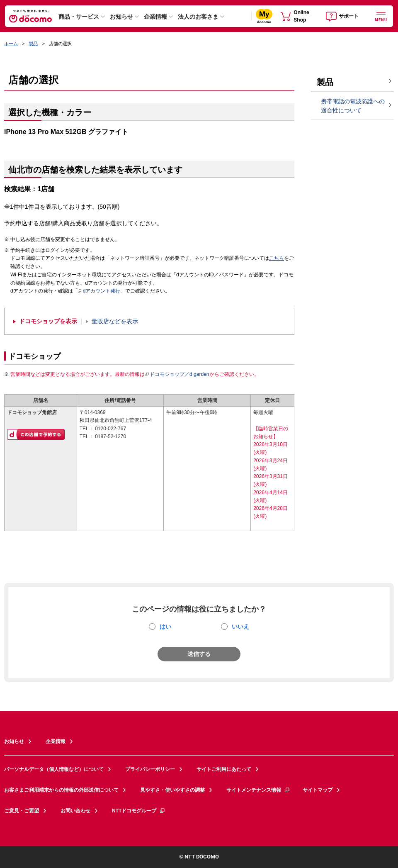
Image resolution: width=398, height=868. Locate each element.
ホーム (11, 44)
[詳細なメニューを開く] (381, 16)
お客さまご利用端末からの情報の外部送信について (61, 790)
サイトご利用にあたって (224, 769)
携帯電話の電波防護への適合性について (353, 106)
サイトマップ (318, 790)
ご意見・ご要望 (22, 811)
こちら (277, 258)
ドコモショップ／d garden (177, 374)
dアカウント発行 (99, 291)
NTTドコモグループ (139, 811)
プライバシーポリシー (150, 769)
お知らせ (121, 17)
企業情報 (155, 17)
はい (165, 627)
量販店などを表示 (115, 321)
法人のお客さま (198, 17)
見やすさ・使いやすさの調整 (172, 790)
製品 (33, 44)
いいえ (240, 627)
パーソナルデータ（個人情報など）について (54, 769)
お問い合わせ (75, 811)
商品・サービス (79, 17)
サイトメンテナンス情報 (258, 790)
